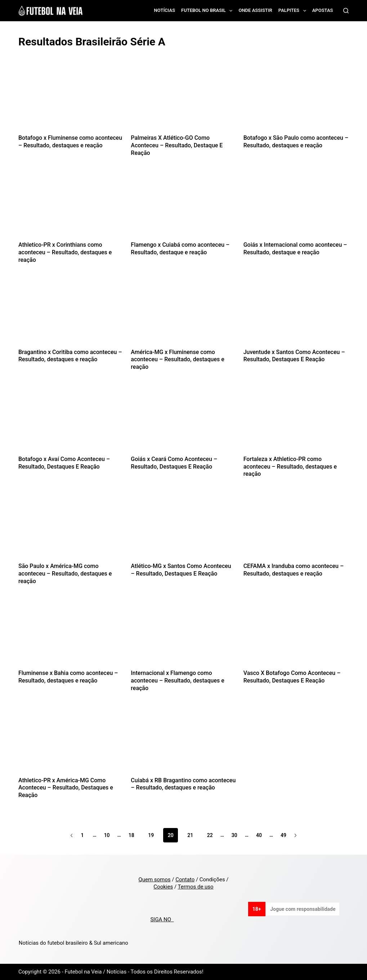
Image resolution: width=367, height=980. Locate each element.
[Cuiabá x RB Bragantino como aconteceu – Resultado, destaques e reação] (183, 742)
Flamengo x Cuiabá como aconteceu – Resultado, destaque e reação (180, 249)
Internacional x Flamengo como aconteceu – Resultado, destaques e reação (177, 681)
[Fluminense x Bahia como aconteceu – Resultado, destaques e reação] (71, 634)
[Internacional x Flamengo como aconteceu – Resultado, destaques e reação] (183, 634)
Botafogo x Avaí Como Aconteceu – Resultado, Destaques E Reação (64, 463)
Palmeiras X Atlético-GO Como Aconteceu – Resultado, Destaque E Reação (177, 145)
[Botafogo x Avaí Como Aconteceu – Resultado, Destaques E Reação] (71, 420)
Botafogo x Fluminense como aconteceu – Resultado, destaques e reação (70, 142)
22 (210, 835)
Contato (185, 880)
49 (283, 835)
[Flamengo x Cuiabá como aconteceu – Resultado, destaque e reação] (183, 206)
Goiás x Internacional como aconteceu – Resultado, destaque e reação (295, 249)
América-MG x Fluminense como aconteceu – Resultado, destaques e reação (177, 360)
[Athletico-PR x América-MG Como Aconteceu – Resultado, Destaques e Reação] (71, 742)
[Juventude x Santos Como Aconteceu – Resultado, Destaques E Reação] (296, 314)
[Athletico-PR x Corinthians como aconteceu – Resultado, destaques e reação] (71, 206)
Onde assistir (255, 10)
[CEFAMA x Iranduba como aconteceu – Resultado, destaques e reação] (296, 527)
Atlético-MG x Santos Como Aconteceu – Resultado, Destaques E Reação (181, 570)
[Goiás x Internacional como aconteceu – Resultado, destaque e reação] (296, 206)
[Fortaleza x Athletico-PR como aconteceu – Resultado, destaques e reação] (296, 420)
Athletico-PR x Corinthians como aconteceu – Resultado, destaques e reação (65, 252)
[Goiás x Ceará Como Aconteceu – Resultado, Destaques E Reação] (183, 420)
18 (131, 835)
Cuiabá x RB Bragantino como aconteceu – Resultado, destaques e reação (183, 784)
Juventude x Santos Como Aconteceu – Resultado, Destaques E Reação (294, 356)
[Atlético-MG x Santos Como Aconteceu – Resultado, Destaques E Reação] (183, 527)
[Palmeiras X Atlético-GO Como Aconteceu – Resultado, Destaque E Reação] (183, 99)
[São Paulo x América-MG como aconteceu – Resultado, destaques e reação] (71, 527)
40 (259, 835)
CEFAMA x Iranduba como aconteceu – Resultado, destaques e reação (294, 570)
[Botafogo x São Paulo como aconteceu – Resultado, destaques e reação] (296, 99)
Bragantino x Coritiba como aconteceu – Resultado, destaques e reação (70, 356)
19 (151, 835)
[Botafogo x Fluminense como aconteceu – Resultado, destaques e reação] (71, 99)
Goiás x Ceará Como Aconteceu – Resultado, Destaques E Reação (174, 463)
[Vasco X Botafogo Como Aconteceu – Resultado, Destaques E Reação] (296, 634)
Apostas (323, 10)
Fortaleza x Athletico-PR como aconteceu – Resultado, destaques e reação (290, 467)
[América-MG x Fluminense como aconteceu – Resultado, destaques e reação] (183, 314)
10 (107, 835)
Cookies (163, 887)
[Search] (346, 11)
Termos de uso (196, 887)
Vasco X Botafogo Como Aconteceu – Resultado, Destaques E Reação (292, 677)
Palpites (294, 11)
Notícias (165, 10)
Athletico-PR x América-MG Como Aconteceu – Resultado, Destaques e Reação (66, 788)
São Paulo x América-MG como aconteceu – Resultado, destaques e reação (65, 574)
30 (234, 835)
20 (171, 835)
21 (190, 835)
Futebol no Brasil (208, 11)
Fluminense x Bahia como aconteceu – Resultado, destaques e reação (68, 677)
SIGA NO (162, 919)
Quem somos (154, 880)
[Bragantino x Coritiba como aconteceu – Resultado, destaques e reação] (71, 314)
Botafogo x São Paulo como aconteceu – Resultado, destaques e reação (296, 142)
